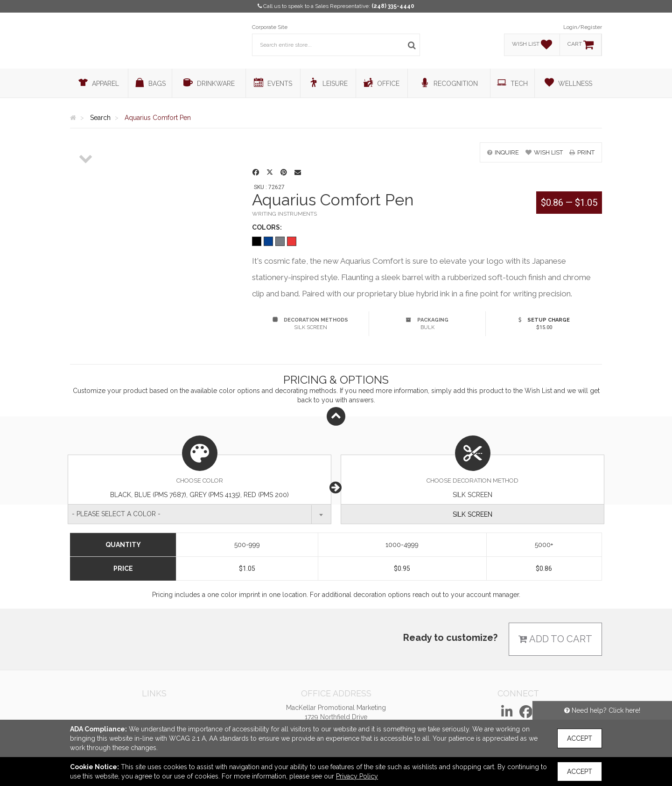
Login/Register (583, 27)
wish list (544, 152)
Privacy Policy (357, 776)
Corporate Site (270, 27)
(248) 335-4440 (393, 6)
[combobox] (199, 514)
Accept (580, 738)
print (582, 152)
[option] (86, 143)
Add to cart (555, 639)
